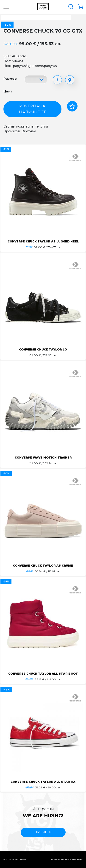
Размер (10, 79)
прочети (43, 832)
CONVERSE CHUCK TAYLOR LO (43, 349)
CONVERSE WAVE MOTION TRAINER (43, 458)
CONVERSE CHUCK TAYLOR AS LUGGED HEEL (43, 241)
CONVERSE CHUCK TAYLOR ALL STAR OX (43, 782)
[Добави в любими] (72, 106)
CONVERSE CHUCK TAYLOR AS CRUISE (43, 566)
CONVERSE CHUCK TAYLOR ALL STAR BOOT (43, 674)
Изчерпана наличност (32, 109)
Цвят (8, 91)
